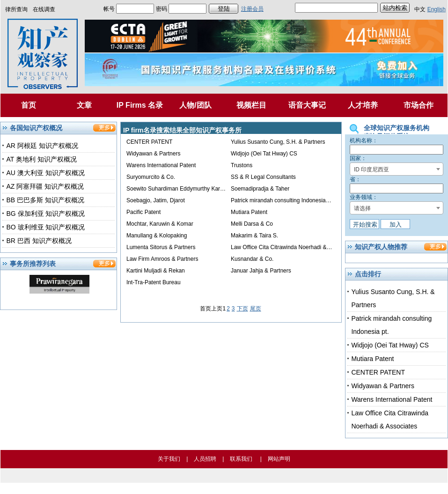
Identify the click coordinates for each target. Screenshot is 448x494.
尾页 (256, 309)
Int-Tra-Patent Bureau (154, 282)
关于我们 (169, 459)
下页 (242, 309)
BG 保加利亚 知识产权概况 (45, 214)
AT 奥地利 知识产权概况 (41, 159)
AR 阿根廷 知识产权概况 (42, 146)
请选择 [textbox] (362, 208)
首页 (29, 105)
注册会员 (252, 9)
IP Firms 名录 (140, 105)
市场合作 (419, 105)
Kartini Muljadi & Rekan (156, 271)
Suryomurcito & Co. (151, 177)
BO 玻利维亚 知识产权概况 (45, 227)
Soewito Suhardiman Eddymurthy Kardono (180, 189)
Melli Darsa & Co (252, 224)
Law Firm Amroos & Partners (162, 259)
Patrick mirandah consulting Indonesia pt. (282, 200)
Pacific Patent (143, 212)
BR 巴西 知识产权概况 (39, 241)
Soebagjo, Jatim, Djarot (156, 200)
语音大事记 (307, 105)
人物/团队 (195, 105)
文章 (84, 105)
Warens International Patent (161, 165)
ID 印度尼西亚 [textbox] (371, 170)
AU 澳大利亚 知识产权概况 (45, 173)
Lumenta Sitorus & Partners (161, 247)
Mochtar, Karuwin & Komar (160, 224)
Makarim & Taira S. (254, 236)
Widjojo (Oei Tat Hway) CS (264, 154)
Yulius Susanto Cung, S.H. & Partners (278, 142)
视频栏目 (251, 105)
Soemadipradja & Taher (260, 189)
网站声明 (279, 459)
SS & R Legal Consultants (263, 177)
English (437, 9)
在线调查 (44, 9)
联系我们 (241, 459)
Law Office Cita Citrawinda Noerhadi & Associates (293, 247)
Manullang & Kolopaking (157, 236)
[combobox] (397, 169)
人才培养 (363, 105)
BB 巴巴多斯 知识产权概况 (45, 200)
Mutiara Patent (249, 212)
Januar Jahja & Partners (261, 271)
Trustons (242, 165)
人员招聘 (205, 459)
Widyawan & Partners (153, 154)
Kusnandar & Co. (252, 259)
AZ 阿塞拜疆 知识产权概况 (45, 186)
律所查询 (16, 9)
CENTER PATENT (149, 142)
